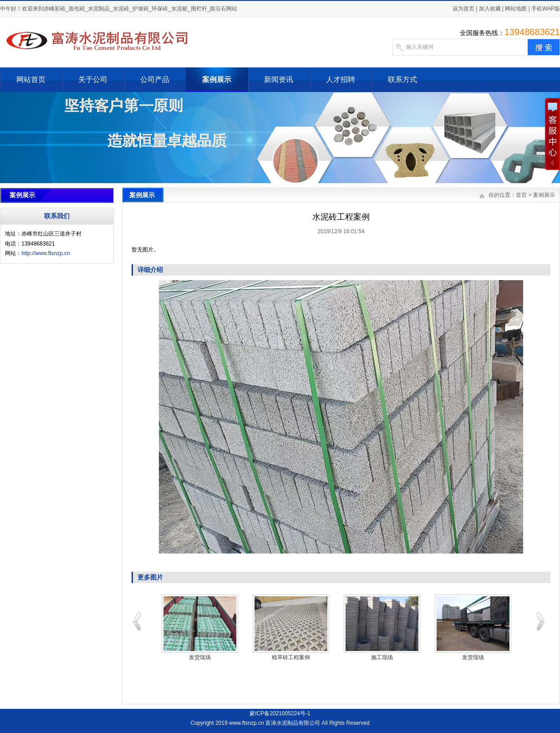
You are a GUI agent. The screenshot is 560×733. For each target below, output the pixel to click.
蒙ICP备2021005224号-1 (280, 713)
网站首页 (31, 79)
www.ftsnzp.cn (247, 723)
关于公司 (93, 79)
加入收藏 (490, 9)
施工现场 (382, 657)
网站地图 (516, 9)
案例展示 (217, 79)
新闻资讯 (279, 79)
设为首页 (463, 9)
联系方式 (402, 79)
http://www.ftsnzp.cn (46, 253)
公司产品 (155, 79)
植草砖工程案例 (291, 657)
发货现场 (200, 657)
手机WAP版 (546, 9)
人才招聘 (341, 79)
